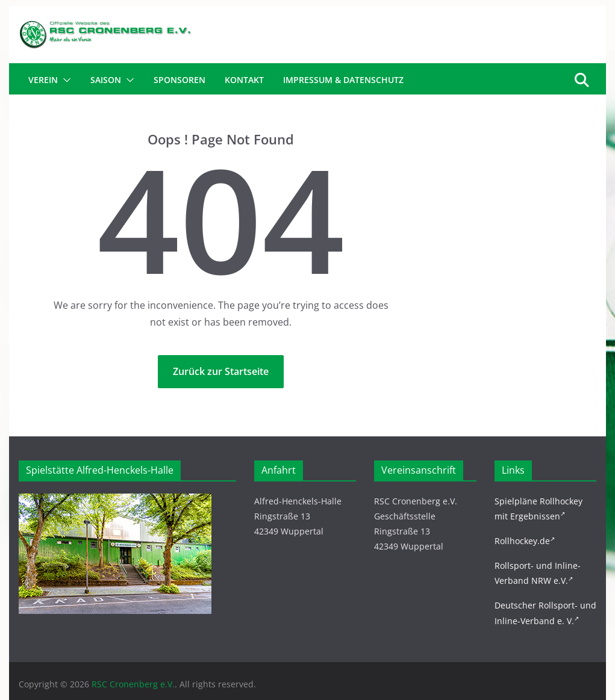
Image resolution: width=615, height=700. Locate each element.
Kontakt (244, 80)
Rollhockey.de (525, 541)
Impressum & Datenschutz (343, 80)
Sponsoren (180, 80)
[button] (64, 80)
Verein (43, 80)
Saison (106, 80)
